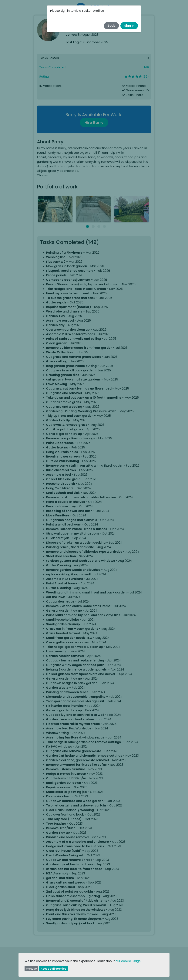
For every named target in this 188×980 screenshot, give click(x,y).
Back (111, 26)
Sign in (129, 26)
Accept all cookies (53, 969)
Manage (31, 969)
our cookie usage (128, 961)
